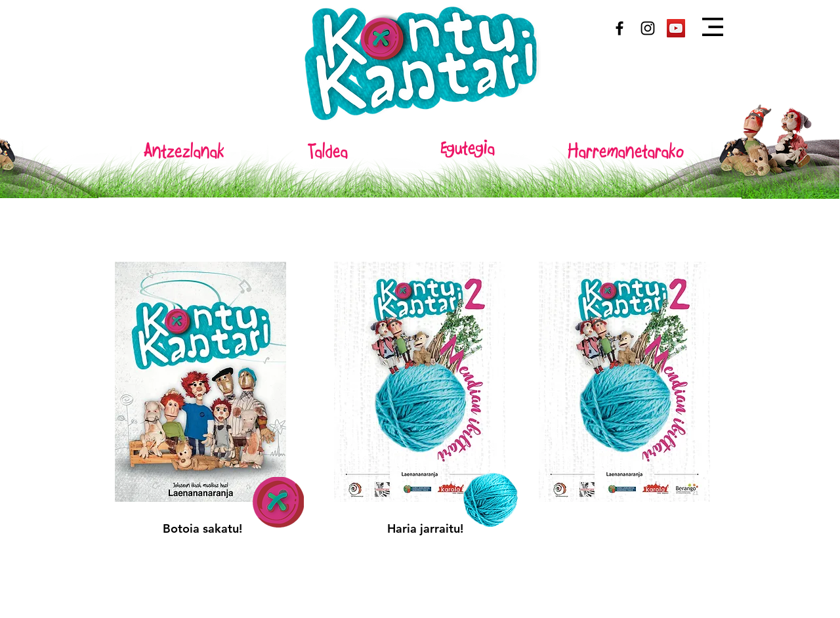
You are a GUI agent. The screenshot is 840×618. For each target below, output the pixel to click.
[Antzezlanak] (184, 152)
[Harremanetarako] (626, 152)
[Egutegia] (467, 148)
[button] (713, 27)
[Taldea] (327, 152)
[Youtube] (676, 28)
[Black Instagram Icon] (648, 28)
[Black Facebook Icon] (619, 28)
